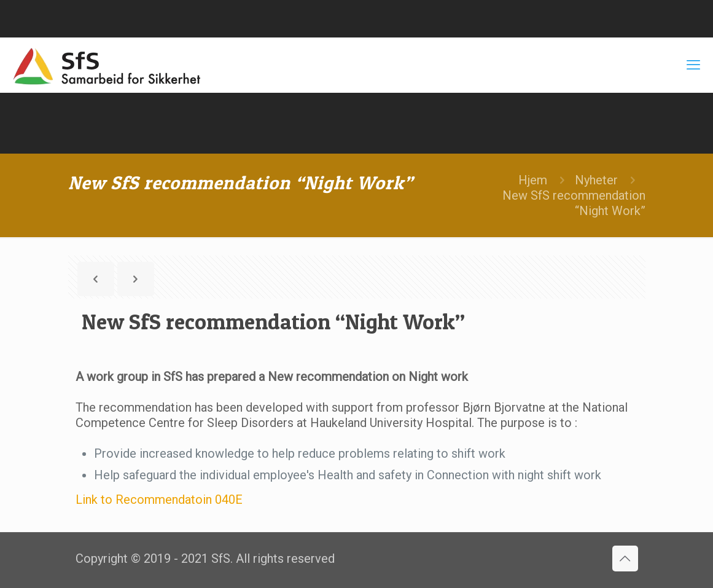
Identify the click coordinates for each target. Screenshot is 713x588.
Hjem (533, 180)
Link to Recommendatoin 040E (159, 500)
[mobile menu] (693, 65)
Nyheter (596, 180)
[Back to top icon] (625, 559)
